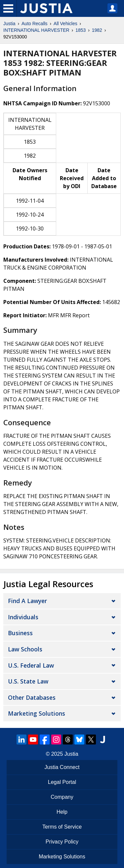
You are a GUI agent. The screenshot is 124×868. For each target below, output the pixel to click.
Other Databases (32, 697)
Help (62, 812)
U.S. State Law (28, 681)
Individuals (23, 617)
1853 (81, 30)
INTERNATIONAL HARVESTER (36, 30)
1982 (97, 30)
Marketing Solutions (37, 713)
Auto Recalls (35, 24)
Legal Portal (62, 782)
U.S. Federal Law (31, 665)
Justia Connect (62, 767)
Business (20, 633)
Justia (9, 24)
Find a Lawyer (27, 601)
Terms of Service (62, 827)
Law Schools (25, 649)
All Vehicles (65, 24)
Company (62, 797)
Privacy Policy (62, 842)
